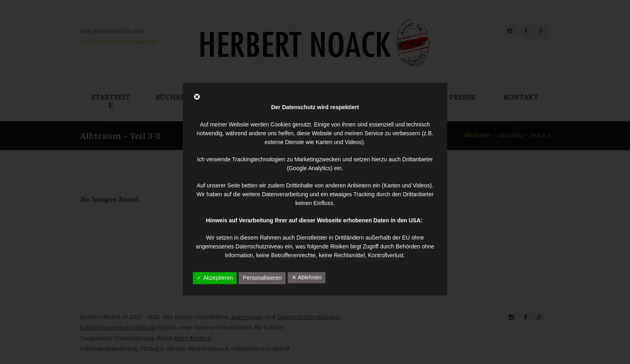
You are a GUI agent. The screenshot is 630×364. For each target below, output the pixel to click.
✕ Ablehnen (307, 277)
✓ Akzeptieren (215, 278)
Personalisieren (262, 278)
